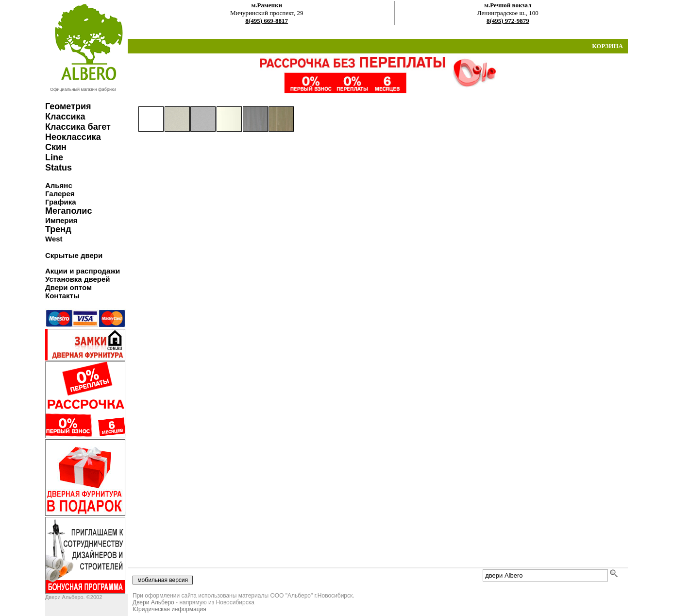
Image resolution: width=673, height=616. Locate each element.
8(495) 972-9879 (508, 21)
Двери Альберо (153, 602)
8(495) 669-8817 (267, 21)
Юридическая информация (169, 609)
